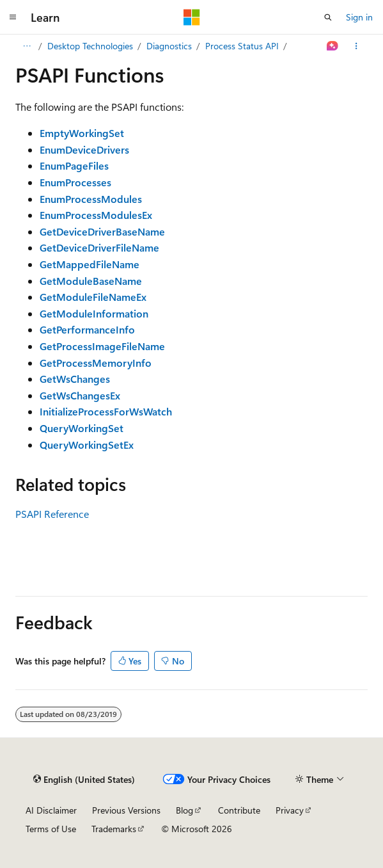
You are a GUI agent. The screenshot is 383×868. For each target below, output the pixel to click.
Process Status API (242, 46)
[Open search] (328, 17)
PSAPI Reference (52, 514)
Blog (184, 810)
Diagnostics (169, 46)
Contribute (239, 810)
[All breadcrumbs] (27, 46)
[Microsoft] (192, 17)
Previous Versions (126, 810)
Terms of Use (51, 829)
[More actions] (356, 46)
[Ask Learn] (333, 46)
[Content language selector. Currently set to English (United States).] (84, 779)
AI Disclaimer (51, 810)
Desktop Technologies (90, 46)
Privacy (290, 810)
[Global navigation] (13, 17)
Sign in (359, 17)
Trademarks (114, 829)
